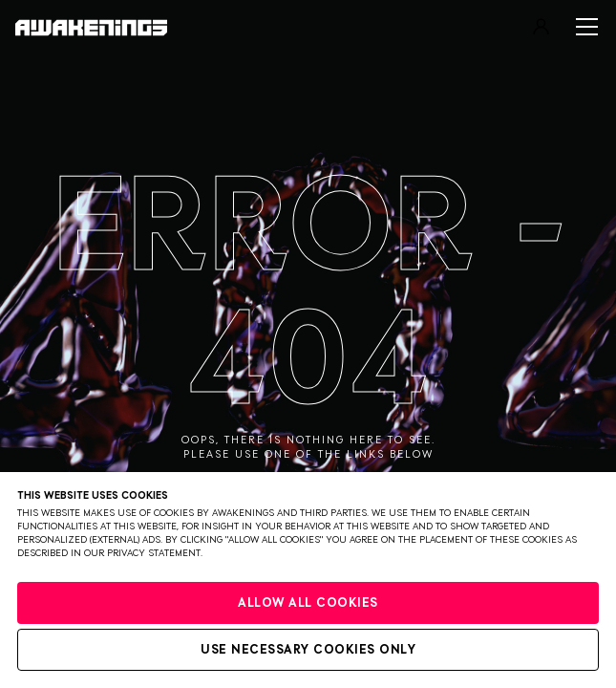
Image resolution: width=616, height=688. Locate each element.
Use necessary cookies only (308, 650)
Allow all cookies (308, 603)
